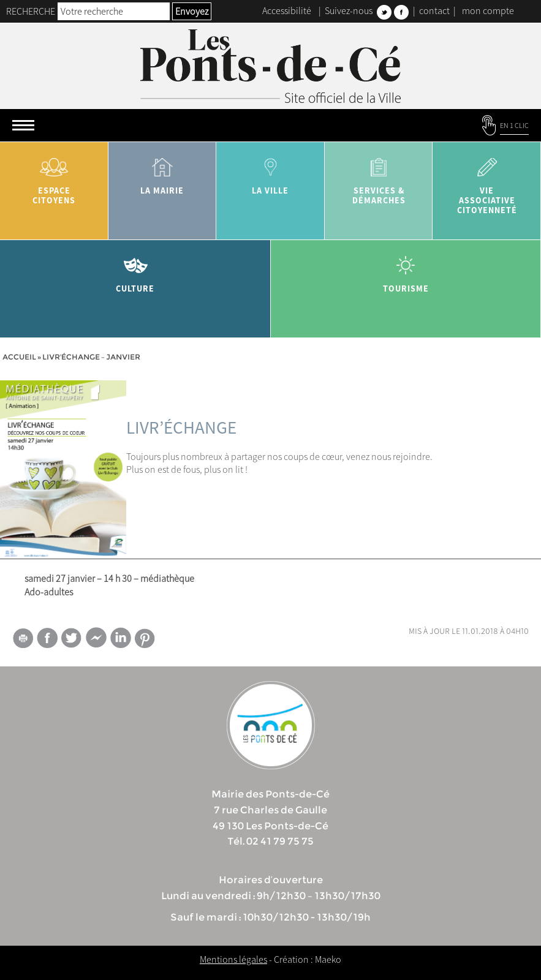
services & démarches (379, 177)
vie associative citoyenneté (487, 182)
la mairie (163, 172)
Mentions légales (233, 959)
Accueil (19, 357)
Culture (135, 270)
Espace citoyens (54, 177)
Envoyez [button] (192, 11)
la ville (270, 172)
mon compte (488, 10)
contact (434, 10)
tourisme (406, 270)
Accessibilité (287, 10)
